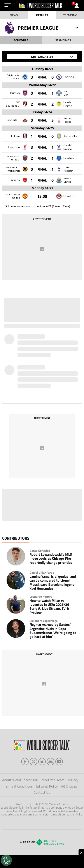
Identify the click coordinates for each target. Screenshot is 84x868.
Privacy (73, 780)
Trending (70, 15)
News (14, 15)
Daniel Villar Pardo (42, 573)
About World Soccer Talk (20, 780)
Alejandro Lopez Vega (44, 621)
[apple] (42, 762)
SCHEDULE (21, 40)
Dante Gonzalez (40, 551)
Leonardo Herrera (41, 597)
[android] (51, 762)
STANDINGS (63, 40)
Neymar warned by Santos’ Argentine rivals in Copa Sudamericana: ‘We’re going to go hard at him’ (53, 631)
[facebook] (25, 762)
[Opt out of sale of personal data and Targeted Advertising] (6, 860)
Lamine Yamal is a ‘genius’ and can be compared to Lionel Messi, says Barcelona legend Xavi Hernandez (53, 582)
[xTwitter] (33, 762)
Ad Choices (69, 786)
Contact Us (42, 792)
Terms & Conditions (18, 786)
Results (42, 15)
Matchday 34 (53, 57)
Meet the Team (53, 780)
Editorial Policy (47, 786)
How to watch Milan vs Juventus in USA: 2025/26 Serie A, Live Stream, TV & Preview (49, 607)
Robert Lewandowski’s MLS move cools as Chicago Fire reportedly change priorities (51, 558)
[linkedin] (59, 762)
